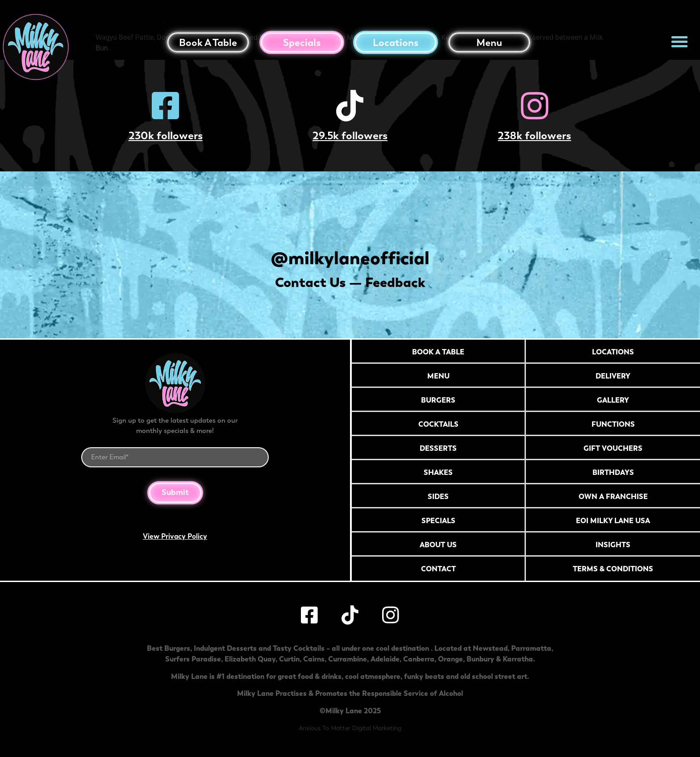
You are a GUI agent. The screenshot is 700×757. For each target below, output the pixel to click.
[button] (679, 42)
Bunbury (480, 659)
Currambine (348, 659)
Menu (489, 43)
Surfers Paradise (193, 659)
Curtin (289, 659)
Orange (450, 659)
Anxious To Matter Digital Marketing (350, 728)
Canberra (419, 659)
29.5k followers (350, 135)
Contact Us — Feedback (350, 282)
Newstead (490, 648)
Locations (396, 43)
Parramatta (531, 648)
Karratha (518, 659)
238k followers (534, 135)
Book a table (208, 43)
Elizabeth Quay (250, 659)
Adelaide (385, 659)
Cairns (314, 659)
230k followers (166, 135)
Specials (302, 43)
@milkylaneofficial (350, 258)
